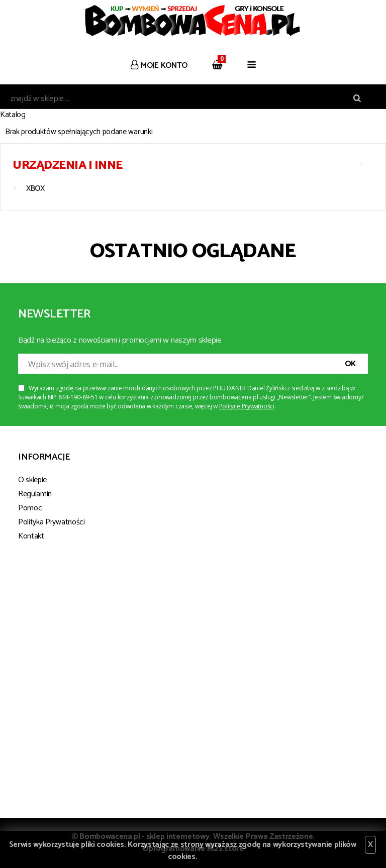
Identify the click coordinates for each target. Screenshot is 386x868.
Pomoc (30, 508)
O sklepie (32, 480)
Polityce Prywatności (247, 406)
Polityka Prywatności (52, 522)
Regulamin (35, 494)
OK (350, 364)
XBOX (35, 189)
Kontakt (31, 536)
